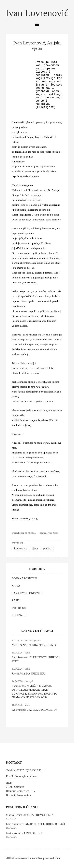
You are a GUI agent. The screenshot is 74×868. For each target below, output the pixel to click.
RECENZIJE (19, 615)
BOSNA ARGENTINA (25, 578)
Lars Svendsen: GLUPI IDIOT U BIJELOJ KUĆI (35, 824)
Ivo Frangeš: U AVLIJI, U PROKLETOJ (34, 710)
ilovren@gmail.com (26, 776)
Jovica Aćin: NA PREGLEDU (29, 674)
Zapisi (56, 533)
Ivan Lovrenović (37, 13)
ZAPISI (16, 600)
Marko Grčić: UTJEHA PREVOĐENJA (34, 645)
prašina (47, 549)
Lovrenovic (20, 549)
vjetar (35, 549)
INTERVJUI (19, 608)
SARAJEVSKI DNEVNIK (27, 593)
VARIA (16, 586)
